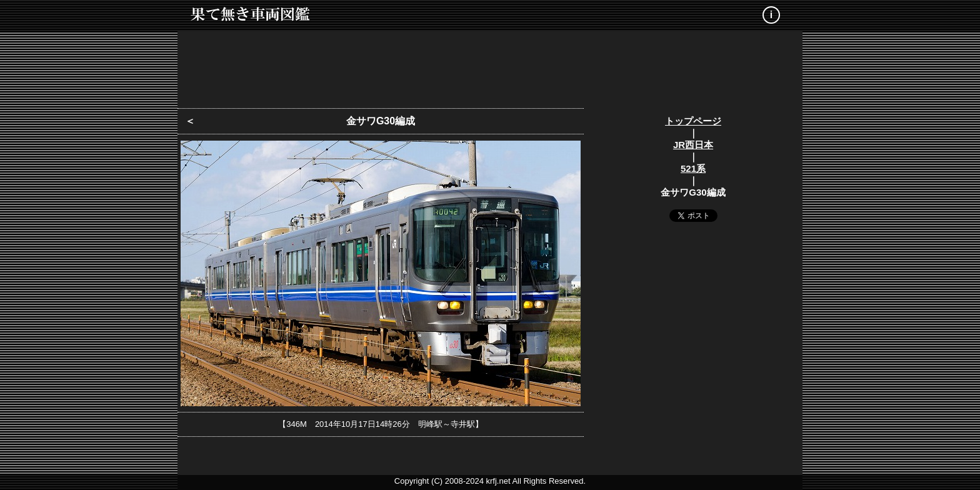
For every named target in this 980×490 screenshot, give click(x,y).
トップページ (693, 121)
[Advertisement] (490, 66)
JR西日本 (693, 145)
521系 (693, 168)
